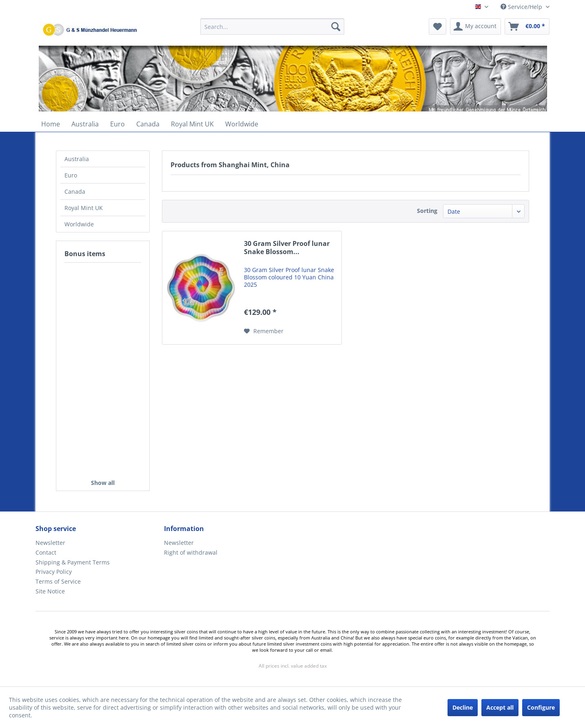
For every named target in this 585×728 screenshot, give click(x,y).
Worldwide (79, 224)
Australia (77, 159)
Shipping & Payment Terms (73, 562)
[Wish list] (438, 27)
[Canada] (148, 124)
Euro (71, 175)
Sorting (427, 211)
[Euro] (117, 124)
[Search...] (272, 27)
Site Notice (50, 591)
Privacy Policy (54, 572)
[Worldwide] (242, 124)
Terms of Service (58, 581)
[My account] (475, 27)
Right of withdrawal (191, 552)
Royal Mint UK (84, 208)
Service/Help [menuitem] (522, 7)
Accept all (500, 707)
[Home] (51, 124)
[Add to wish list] (264, 331)
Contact (46, 552)
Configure (541, 707)
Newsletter (50, 543)
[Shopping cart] (527, 27)
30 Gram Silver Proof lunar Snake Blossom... (287, 248)
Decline (463, 707)
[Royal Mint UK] (192, 124)
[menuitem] (272, 30)
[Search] (336, 27)
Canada (75, 191)
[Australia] (85, 124)
